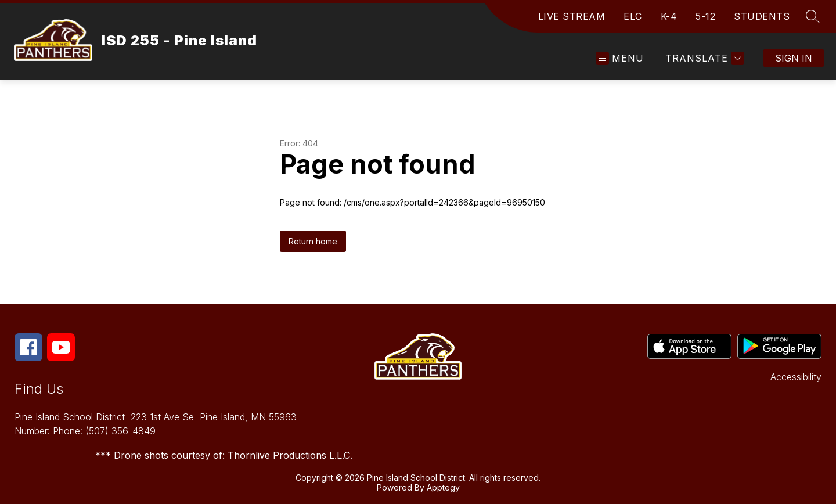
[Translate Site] (703, 58)
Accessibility (796, 377)
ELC (633, 16)
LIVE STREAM (572, 16)
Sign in (794, 58)
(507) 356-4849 (120, 431)
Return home (313, 241)
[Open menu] (620, 58)
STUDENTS (762, 16)
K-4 (669, 16)
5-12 (705, 16)
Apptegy (443, 487)
